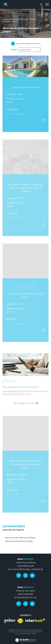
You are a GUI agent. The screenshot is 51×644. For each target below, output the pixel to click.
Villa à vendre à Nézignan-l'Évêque (19, 541)
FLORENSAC (42, 12)
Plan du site (22, 632)
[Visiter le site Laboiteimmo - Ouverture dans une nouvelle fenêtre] (26, 638)
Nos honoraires (13, 632)
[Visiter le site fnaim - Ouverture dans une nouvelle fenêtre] (20, 621)
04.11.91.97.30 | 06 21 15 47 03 (25, 597)
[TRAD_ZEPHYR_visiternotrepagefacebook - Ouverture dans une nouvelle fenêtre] (19, 575)
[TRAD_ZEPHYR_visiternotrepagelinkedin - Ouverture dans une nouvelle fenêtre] (32, 575)
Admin (40, 632)
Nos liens (18, 634)
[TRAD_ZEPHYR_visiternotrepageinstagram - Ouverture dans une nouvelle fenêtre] (26, 575)
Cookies (34, 634)
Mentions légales (32, 632)
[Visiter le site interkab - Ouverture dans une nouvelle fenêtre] (35, 620)
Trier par (14, 50)
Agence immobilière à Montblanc (16, 19)
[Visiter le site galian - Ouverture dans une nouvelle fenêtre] (10, 621)
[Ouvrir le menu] (47, 4)
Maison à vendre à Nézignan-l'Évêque (20, 538)
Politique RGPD (26, 634)
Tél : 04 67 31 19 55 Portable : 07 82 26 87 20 (26, 569)
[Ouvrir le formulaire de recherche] (41, 4)
